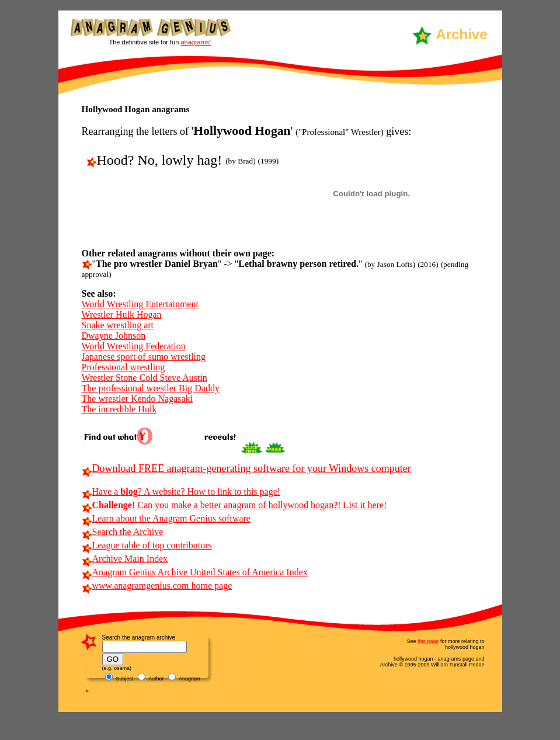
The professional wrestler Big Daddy (151, 388)
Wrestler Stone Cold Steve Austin (145, 378)
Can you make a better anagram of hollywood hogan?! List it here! (234, 505)
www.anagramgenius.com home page (157, 586)
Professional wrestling (124, 367)
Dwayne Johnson (114, 336)
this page (428, 641)
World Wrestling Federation (134, 346)
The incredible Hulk (119, 409)
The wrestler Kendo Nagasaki (138, 399)
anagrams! (196, 42)
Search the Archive (123, 532)
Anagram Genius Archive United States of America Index (195, 572)
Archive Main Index (125, 559)
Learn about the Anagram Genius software (166, 518)
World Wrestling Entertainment (140, 304)
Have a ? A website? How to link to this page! (181, 491)
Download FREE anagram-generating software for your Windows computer (246, 468)
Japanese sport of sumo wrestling (144, 357)
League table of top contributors (147, 545)
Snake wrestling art (118, 325)
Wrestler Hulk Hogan (122, 315)
